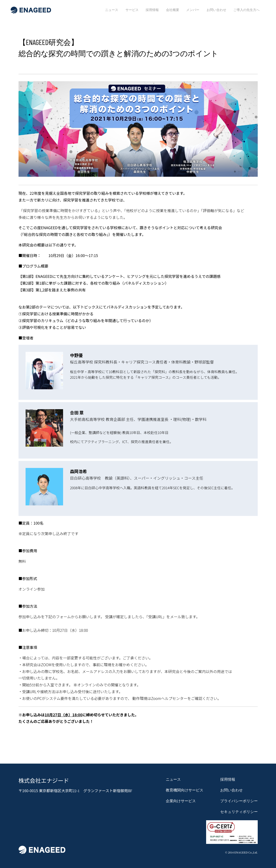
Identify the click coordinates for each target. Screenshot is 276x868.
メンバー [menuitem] (193, 10)
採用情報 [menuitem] (152, 10)
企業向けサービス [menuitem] (181, 801)
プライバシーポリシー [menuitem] (239, 801)
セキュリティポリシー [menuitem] (239, 812)
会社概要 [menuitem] (173, 10)
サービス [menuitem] (132, 10)
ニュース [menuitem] (112, 10)
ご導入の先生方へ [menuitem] (246, 10)
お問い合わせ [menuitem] (216, 10)
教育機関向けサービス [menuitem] (185, 790)
